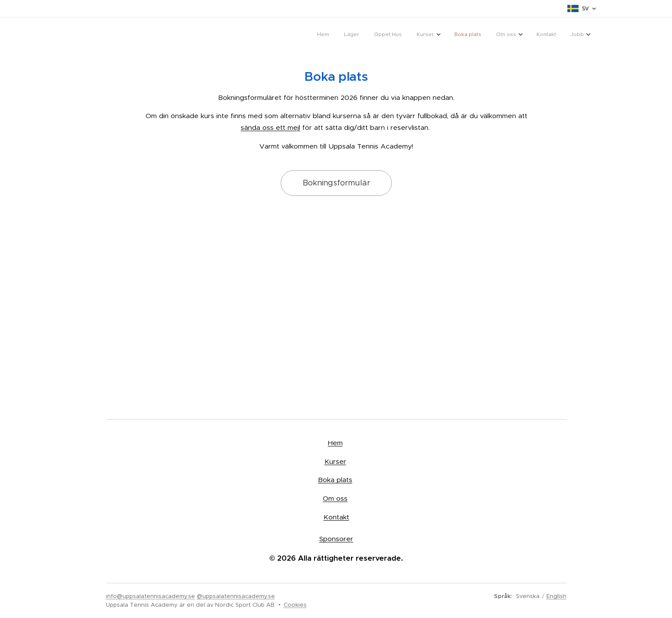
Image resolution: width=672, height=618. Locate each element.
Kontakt (336, 517)
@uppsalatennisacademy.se (236, 596)
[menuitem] (469, 35)
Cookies (295, 605)
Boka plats (335, 480)
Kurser (335, 461)
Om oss (335, 498)
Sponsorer (336, 539)
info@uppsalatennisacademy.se (151, 596)
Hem (335, 443)
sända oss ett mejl (270, 127)
